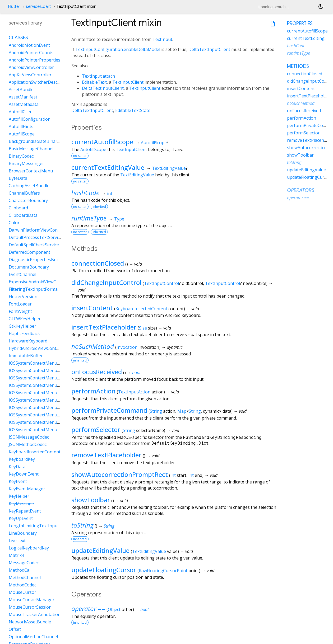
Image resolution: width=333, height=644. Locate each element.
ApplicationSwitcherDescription (40, 82)
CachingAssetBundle (29, 186)
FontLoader (20, 304)
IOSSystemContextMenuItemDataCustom (50, 378)
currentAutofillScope (102, 142)
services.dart (38, 7)
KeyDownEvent (24, 474)
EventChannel (22, 274)
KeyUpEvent (21, 518)
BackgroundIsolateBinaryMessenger (45, 141)
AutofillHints (21, 126)
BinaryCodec (21, 156)
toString (82, 525)
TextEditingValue (169, 168)
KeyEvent (18, 481)
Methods (298, 66)
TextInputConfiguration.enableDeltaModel (118, 49)
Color (14, 223)
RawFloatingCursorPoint (163, 571)
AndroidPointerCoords (31, 53)
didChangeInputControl (106, 282)
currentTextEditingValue (108, 167)
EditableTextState (133, 110)
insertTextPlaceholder (104, 327)
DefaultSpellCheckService (34, 245)
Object (114, 609)
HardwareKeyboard (28, 341)
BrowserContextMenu (31, 171)
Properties (300, 23)
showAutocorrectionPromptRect (120, 474)
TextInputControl (161, 283)
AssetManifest (23, 97)
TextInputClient (128, 82)
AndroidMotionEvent (29, 45)
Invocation (127, 347)
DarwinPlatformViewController (39, 230)
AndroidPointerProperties (34, 60)
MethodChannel (25, 577)
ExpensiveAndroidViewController (41, 282)
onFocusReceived (97, 372)
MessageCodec (24, 563)
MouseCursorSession (30, 607)
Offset (15, 629)
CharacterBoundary (28, 200)
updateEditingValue (100, 550)
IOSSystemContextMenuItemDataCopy (47, 370)
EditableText (94, 82)
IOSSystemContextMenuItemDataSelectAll (50, 422)
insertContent (92, 308)
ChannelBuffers (24, 193)
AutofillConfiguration (30, 119)
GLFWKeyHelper (25, 319)
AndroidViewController (31, 67)
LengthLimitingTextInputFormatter (44, 526)
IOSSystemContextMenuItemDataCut (46, 385)
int (110, 194)
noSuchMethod (93, 346)
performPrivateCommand (109, 410)
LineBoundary (23, 533)
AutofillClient (21, 112)
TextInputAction (134, 392)
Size (143, 328)
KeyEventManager (27, 489)
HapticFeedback (24, 333)
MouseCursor (22, 592)
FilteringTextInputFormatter (37, 289)
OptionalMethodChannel (33, 637)
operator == (88, 608)
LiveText (17, 540)
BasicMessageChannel (31, 149)
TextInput (162, 39)
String (156, 411)
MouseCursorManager (32, 600)
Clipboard (18, 208)
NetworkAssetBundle (30, 622)
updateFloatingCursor (104, 570)
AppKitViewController (30, 75)
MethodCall (20, 570)
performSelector (96, 429)
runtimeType (89, 218)
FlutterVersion (23, 297)
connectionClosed (98, 263)
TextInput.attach (98, 76)
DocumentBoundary (29, 267)
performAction (93, 391)
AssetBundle (21, 90)
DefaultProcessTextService (35, 237)
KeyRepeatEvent (25, 511)
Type (119, 219)
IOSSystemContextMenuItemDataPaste (48, 407)
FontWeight (20, 311)
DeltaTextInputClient (209, 49)
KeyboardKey (22, 459)
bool (136, 373)
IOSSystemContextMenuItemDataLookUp (50, 400)
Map (182, 411)
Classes (18, 38)
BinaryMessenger (26, 163)
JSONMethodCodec (28, 444)
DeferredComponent (29, 252)
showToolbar (91, 500)
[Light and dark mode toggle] (321, 7)
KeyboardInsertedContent (141, 309)
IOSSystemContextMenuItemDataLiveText (51, 393)
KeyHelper (19, 496)
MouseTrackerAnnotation (35, 614)
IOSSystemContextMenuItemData (42, 363)
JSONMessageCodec (29, 437)
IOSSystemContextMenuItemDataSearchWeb (53, 415)
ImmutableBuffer (26, 356)
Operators (301, 190)
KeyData (17, 467)
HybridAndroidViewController (38, 348)
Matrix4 (16, 555)
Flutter (14, 7)
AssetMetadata (24, 104)
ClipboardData (23, 215)
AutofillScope (154, 143)
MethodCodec (22, 585)
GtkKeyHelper (22, 326)
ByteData (18, 178)
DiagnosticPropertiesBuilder (37, 260)
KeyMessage (21, 504)
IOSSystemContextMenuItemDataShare (48, 430)
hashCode (85, 193)
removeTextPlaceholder (106, 455)
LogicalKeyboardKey (29, 548)
